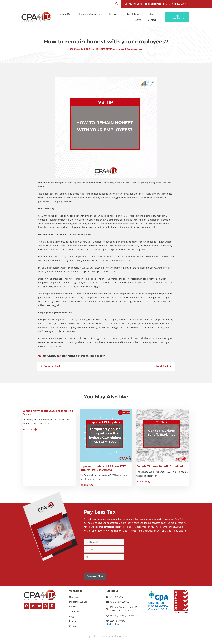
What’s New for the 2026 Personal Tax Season (48, 412)
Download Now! (95, 576)
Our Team (74, 597)
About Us (67, 14)
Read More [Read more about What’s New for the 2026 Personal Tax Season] (30, 429)
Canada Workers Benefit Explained (160, 466)
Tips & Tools (135, 14)
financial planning (78, 356)
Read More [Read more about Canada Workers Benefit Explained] (143, 482)
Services (115, 14)
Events (138, 20)
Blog (152, 14)
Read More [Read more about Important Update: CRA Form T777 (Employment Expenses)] (87, 485)
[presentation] (104, 567)
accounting (49, 356)
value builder (97, 356)
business (62, 356)
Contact (152, 20)
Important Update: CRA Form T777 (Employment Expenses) (103, 468)
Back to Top (113, 624)
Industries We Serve (91, 14)
